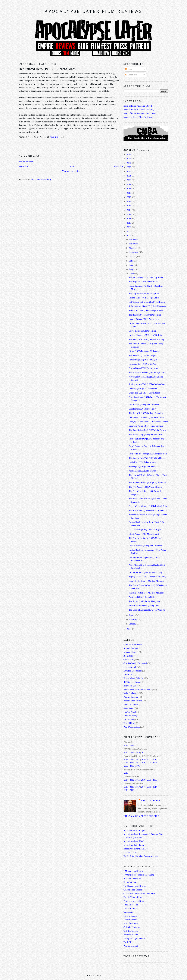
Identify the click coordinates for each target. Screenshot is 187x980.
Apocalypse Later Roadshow (136, 849)
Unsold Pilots (129, 723)
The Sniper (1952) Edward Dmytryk (144, 601)
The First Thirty (130, 716)
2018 (129, 189)
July (131, 261)
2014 (129, 206)
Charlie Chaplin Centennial (135, 663)
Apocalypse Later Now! (134, 841)
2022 (129, 172)
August (133, 257)
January (133, 624)
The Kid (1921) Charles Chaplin (143, 355)
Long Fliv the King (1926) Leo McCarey (146, 581)
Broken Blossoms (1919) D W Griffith (145, 335)
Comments (131, 75)
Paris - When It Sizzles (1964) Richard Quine (148, 506)
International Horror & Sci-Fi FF (138, 689)
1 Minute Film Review (133, 871)
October (133, 248)
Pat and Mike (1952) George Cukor (144, 298)
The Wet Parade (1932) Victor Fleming (145, 487)
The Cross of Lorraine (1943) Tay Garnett (147, 610)
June (132, 265)
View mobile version (71, 171)
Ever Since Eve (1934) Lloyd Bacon (144, 393)
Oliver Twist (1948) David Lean (143, 331)
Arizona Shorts (130, 652)
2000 (129, 629)
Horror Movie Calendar (134, 678)
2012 (129, 214)
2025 (129, 159)
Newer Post (24, 166)
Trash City (128, 942)
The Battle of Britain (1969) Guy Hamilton (147, 483)
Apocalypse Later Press (134, 845)
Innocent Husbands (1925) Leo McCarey (146, 593)
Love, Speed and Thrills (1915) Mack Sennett (148, 422)
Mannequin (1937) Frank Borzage (143, 467)
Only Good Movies (132, 927)
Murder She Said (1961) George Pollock (146, 310)
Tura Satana (129, 719)
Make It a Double (131, 693)
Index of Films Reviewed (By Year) (139, 110)
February (133, 619)
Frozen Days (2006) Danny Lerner (144, 368)
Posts (129, 69)
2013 (129, 210)
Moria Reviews (130, 920)
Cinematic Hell (130, 667)
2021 (129, 176)
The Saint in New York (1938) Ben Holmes (147, 458)
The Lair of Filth (131, 905)
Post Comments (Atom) (41, 179)
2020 (129, 180)
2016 (129, 197)
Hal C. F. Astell (152, 801)
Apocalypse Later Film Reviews (93, 11)
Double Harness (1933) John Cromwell (146, 546)
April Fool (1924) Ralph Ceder (142, 597)
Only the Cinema (131, 931)
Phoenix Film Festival (133, 701)
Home (71, 166)
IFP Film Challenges (132, 682)
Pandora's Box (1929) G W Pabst (143, 364)
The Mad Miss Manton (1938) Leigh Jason (147, 372)
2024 (129, 163)
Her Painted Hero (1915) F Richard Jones (47, 69)
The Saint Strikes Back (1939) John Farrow (147, 430)
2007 (129, 236)
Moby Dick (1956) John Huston (142, 471)
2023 (129, 167)
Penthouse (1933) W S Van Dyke (143, 360)
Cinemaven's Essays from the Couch (139, 893)
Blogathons (128, 656)
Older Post (119, 166)
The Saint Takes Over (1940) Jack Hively (147, 339)
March (132, 615)
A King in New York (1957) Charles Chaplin (148, 384)
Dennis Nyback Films (133, 897)
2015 (129, 201)
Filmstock (128, 674)
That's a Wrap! (130, 712)
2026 (129, 154)
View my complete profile (141, 816)
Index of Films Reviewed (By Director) (140, 113)
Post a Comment (26, 162)
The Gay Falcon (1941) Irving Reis (144, 293)
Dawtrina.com (130, 852)
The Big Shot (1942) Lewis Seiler (143, 282)
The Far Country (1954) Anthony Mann (146, 277)
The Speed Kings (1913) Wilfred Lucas (146, 435)
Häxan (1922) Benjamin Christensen (144, 351)
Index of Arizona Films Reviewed (138, 117)
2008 (129, 231)
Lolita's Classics (130, 908)
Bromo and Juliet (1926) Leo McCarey (145, 572)
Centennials (129, 660)
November (134, 244)
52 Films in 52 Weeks (133, 645)
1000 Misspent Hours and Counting (139, 875)
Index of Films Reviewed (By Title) (139, 106)
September (134, 252)
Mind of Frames (130, 916)
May (132, 269)
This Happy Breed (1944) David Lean (145, 315)
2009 (129, 227)
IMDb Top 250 (130, 686)
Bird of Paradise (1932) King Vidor (144, 605)
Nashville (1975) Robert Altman (143, 462)
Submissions (129, 708)
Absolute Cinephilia (132, 879)
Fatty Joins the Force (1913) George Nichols (148, 454)
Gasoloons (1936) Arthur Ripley (143, 409)
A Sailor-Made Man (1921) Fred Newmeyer (148, 306)
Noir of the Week (131, 923)
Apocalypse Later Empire (135, 830)
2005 (138, 766)
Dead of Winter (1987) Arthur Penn (144, 319)
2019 (129, 184)
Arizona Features (131, 648)
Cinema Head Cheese (133, 890)
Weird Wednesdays (132, 727)
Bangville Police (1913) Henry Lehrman (146, 426)
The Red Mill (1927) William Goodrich (146, 413)
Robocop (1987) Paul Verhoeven (143, 389)
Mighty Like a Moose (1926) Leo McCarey (147, 577)
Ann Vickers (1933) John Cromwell (144, 405)
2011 (129, 219)
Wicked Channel (131, 946)
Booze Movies (130, 882)
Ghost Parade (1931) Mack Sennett (144, 534)
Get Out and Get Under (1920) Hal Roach (147, 302)
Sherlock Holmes (131, 704)
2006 (132, 766)
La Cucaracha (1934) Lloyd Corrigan (145, 530)
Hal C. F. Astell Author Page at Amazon (141, 856)
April (132, 274)
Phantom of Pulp (131, 935)
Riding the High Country (134, 938)
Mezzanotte (129, 912)
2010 (129, 223)
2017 (129, 193)
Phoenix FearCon (131, 697)
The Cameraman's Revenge (135, 886)
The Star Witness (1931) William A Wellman (148, 510)
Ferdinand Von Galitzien (134, 901)
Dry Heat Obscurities (133, 671)
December (134, 239)
